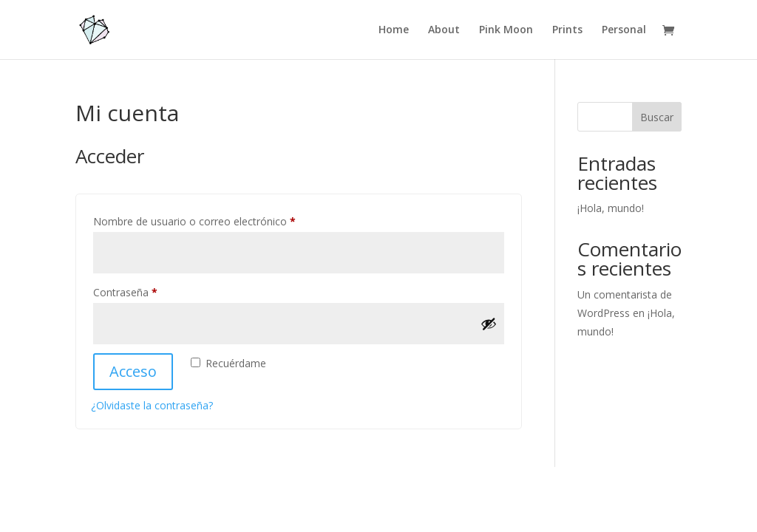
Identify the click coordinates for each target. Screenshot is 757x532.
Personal (624, 30)
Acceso (133, 371)
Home (394, 30)
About (444, 30)
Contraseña (152, 291)
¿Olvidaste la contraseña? (152, 405)
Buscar (657, 117)
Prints (567, 30)
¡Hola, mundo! (611, 208)
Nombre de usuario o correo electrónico (221, 220)
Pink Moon (506, 30)
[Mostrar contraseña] (489, 324)
